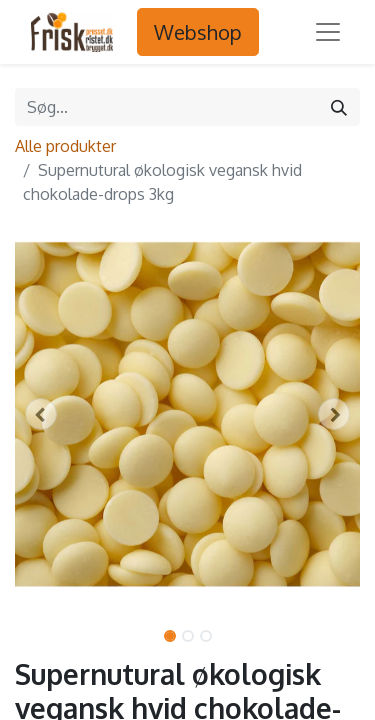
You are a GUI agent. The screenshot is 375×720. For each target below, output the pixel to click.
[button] (41, 414)
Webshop (198, 32)
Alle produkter (65, 146)
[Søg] (339, 107)
